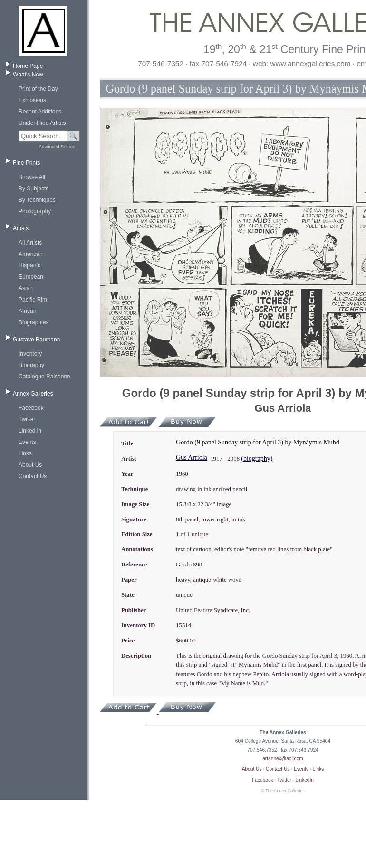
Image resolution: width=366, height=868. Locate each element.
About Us (30, 465)
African (27, 311)
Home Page (28, 66)
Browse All (32, 177)
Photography (35, 211)
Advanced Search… (59, 146)
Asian (26, 288)
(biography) (257, 458)
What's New (28, 75)
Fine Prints (26, 163)
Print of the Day (38, 89)
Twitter (27, 419)
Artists (21, 228)
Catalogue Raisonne (44, 377)
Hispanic (29, 265)
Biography (31, 365)
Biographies (34, 322)
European (31, 277)
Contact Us (33, 476)
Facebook (31, 408)
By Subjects (34, 189)
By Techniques (37, 200)
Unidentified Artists (42, 123)
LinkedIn (305, 780)
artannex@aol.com (283, 759)
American (31, 254)
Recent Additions (40, 112)
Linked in (30, 431)
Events (27, 442)
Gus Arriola (192, 458)
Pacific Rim (33, 300)
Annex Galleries (33, 394)
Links (25, 453)
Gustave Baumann (36, 340)
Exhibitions (32, 100)
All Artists (30, 243)
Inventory (30, 354)
